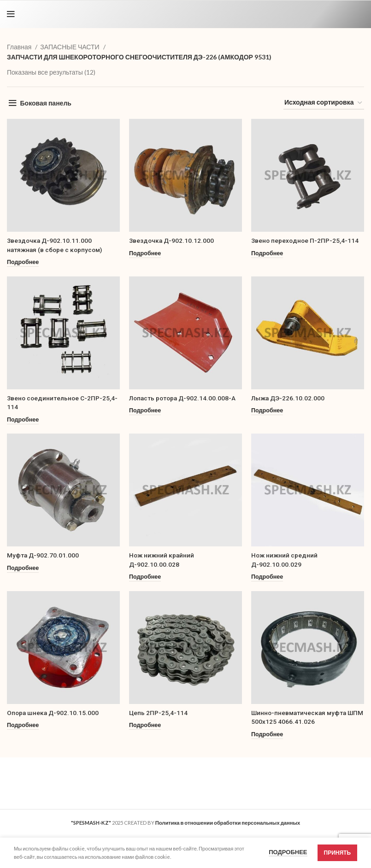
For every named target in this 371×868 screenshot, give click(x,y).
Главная (20, 47)
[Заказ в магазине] (324, 103)
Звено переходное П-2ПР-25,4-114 (306, 240)
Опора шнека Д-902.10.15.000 (54, 713)
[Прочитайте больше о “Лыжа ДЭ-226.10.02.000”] (267, 411)
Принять (338, 853)
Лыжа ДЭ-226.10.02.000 (289, 398)
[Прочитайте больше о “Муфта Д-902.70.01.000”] (23, 568)
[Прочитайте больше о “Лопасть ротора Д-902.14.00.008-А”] (145, 411)
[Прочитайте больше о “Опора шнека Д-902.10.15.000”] (23, 725)
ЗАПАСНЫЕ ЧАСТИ (70, 47)
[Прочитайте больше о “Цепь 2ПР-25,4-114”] (145, 725)
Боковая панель (46, 103)
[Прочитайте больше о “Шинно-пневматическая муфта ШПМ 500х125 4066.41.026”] (267, 735)
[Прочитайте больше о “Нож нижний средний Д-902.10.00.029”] (267, 577)
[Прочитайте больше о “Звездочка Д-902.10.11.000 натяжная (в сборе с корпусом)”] (23, 262)
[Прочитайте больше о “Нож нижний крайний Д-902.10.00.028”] (145, 577)
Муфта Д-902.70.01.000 (43, 555)
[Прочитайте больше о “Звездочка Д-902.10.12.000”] (145, 254)
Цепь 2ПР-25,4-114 (159, 713)
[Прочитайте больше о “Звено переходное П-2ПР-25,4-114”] (267, 254)
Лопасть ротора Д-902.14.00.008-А (184, 398)
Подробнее (288, 852)
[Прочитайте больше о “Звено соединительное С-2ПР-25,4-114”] (23, 420)
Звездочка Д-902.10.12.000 (172, 240)
